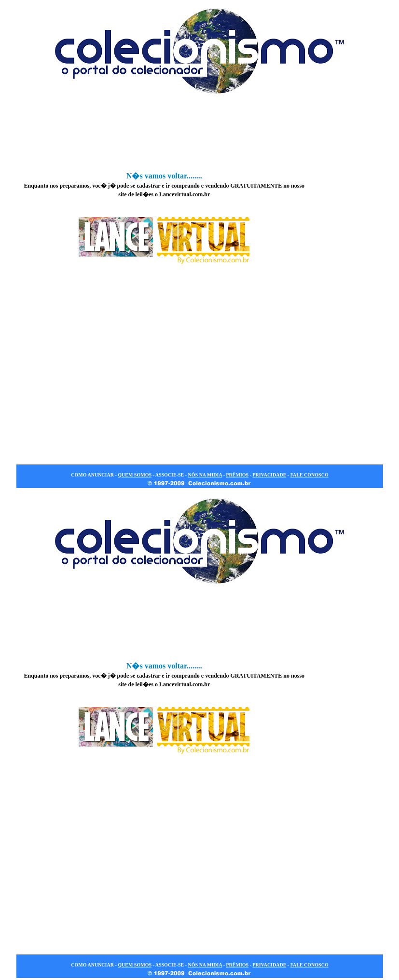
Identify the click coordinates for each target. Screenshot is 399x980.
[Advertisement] (200, 135)
